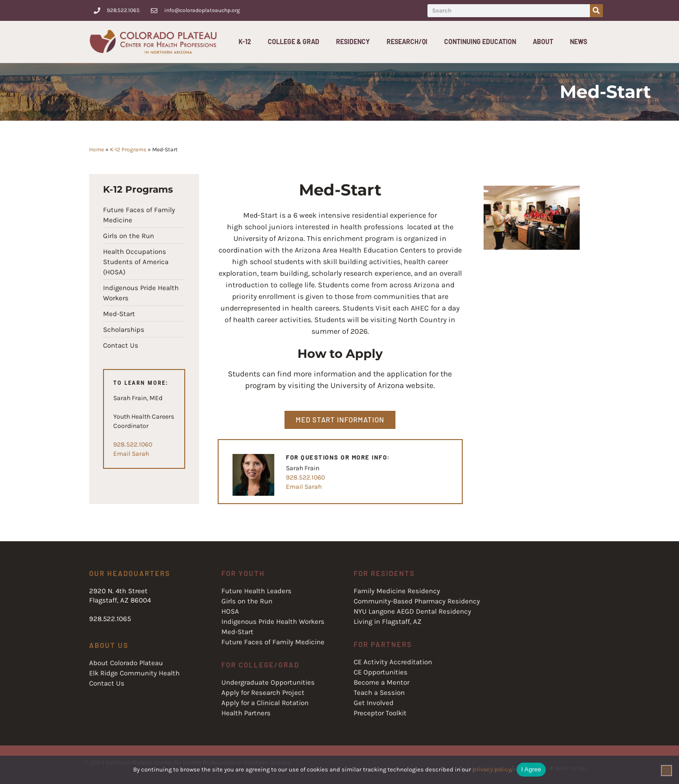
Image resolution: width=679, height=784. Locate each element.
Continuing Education (482, 42)
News (579, 42)
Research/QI (409, 42)
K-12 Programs (128, 149)
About (545, 42)
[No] (666, 771)
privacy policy (492, 769)
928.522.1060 (133, 444)
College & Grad (296, 42)
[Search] (596, 11)
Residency (355, 42)
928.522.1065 (110, 619)
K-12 (247, 42)
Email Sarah (131, 454)
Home (97, 149)
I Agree (531, 769)
